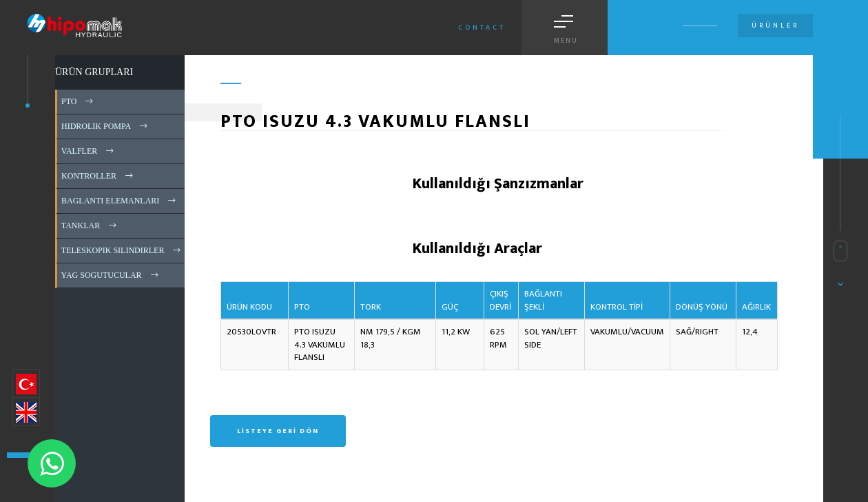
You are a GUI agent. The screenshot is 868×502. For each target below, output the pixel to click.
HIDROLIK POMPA (105, 126)
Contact (482, 28)
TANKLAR (90, 225)
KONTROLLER (98, 176)
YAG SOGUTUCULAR (111, 275)
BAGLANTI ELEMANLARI (120, 201)
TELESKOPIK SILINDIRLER (122, 250)
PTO (78, 101)
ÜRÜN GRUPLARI (94, 72)
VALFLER (89, 151)
